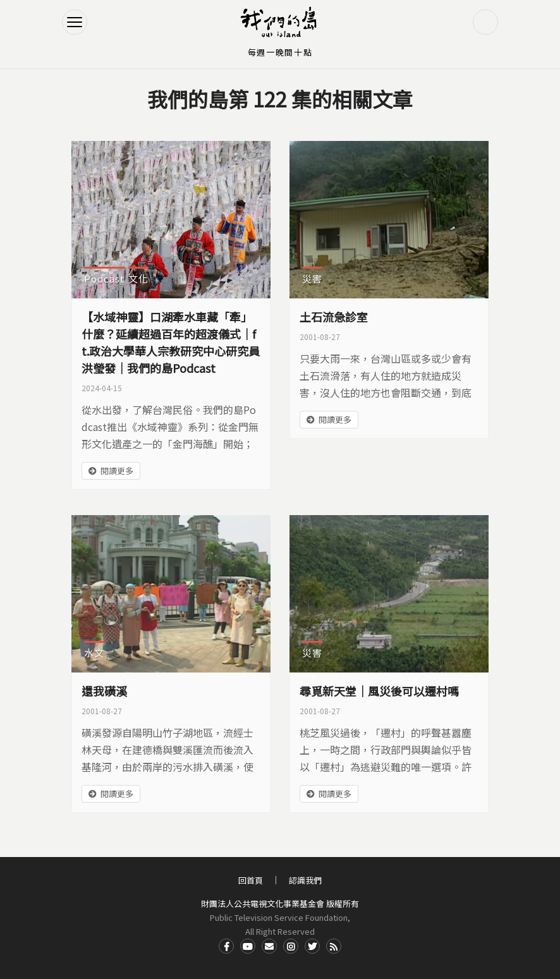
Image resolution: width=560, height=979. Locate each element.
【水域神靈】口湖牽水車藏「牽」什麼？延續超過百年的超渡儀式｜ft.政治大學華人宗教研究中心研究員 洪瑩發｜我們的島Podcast (171, 342)
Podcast (105, 278)
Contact (269, 946)
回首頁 (251, 880)
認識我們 (305, 880)
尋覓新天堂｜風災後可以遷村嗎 (379, 691)
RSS (334, 946)
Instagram (291, 946)
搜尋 (485, 22)
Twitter (312, 946)
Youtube (248, 946)
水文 (94, 653)
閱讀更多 (117, 471)
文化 (138, 278)
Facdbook (226, 946)
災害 (312, 278)
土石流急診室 (334, 317)
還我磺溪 (104, 691)
